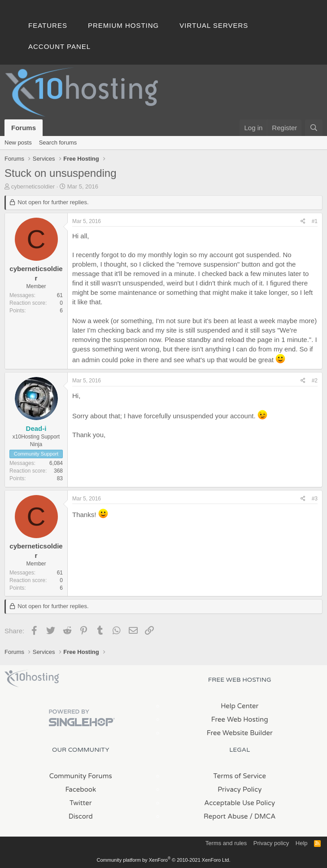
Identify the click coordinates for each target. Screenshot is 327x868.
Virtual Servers (214, 25)
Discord (81, 816)
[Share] (303, 221)
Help (302, 843)
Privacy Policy (240, 789)
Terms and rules (226, 843)
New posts (18, 142)
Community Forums (81, 776)
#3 (315, 499)
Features (48, 25)
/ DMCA (263, 816)
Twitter (81, 803)
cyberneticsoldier (33, 186)
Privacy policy (271, 843)
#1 (315, 221)
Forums (24, 128)
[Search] (314, 128)
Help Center (240, 706)
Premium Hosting (123, 25)
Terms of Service (240, 776)
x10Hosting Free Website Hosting (32, 679)
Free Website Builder (240, 733)
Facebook (81, 789)
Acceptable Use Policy (240, 803)
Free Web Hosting (240, 719)
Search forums (58, 142)
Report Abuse (226, 816)
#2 (315, 381)
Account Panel (59, 46)
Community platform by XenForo (164, 860)
